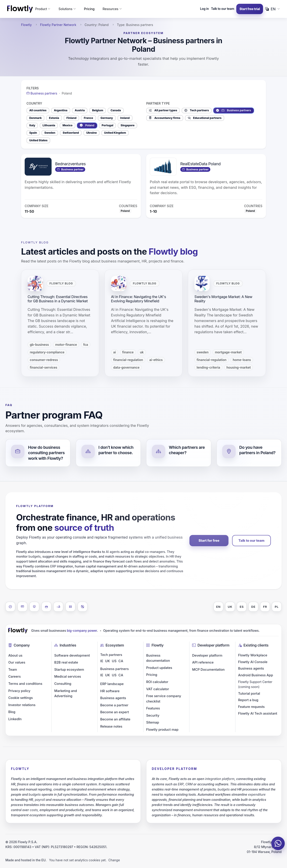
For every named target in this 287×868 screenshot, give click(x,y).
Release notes (111, 726)
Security (153, 715)
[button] (43, 9)
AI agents (113, 552)
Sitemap (153, 722)
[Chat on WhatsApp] (278, 843)
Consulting (63, 684)
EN (218, 607)
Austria (80, 110)
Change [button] (114, 860)
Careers (14, 677)
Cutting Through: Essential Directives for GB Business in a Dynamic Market (58, 299)
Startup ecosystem (69, 670)
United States (38, 140)
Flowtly (26, 25)
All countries (38, 110)
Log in (204, 9)
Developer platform (207, 655)
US (114, 661)
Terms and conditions (25, 684)
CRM (189, 784)
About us (15, 655)
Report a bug (248, 700)
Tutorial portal (249, 694)
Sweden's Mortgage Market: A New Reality (223, 299)
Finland (71, 118)
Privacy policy (19, 691)
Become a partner (114, 705)
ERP (53, 566)
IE (102, 661)
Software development (72, 655)
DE (253, 607)
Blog (12, 712)
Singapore (128, 125)
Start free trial (250, 9)
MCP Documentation (208, 670)
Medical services (68, 677)
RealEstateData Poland (200, 164)
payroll (40, 800)
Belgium (98, 110)
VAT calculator (158, 689)
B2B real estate (66, 662)
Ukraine (92, 133)
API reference (203, 662)
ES (242, 607)
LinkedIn (15, 719)
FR (265, 607)
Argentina (61, 110)
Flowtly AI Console (253, 662)
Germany (107, 118)
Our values (17, 662)
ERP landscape (112, 684)
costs (34, 810)
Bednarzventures (70, 164)
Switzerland (71, 133)
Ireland (125, 118)
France (89, 118)
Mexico (67, 125)
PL (277, 607)
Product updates (159, 668)
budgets (35, 556)
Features (153, 708)
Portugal (107, 125)
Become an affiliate (115, 719)
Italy (32, 125)
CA (121, 661)
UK (230, 607)
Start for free (209, 540)
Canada (116, 110)
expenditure (257, 794)
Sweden (50, 133)
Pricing (89, 9)
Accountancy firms (165, 118)
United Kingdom (115, 133)
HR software (110, 691)
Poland (87, 125)
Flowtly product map (162, 730)
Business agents (113, 698)
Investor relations (22, 705)
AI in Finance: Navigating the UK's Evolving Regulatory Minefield (138, 299)
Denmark (35, 118)
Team (13, 670)
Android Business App (256, 675)
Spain (33, 133)
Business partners (234, 110)
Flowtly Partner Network (58, 25)
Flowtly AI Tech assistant (258, 713)
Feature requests (251, 707)
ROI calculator (157, 682)
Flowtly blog (35, 242)
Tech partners (197, 110)
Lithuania (49, 125)
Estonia (54, 118)
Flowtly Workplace (253, 655)
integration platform (220, 779)
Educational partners (205, 118)
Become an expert (115, 712)
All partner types (163, 110)
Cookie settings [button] (21, 698)
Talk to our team (223, 9)
